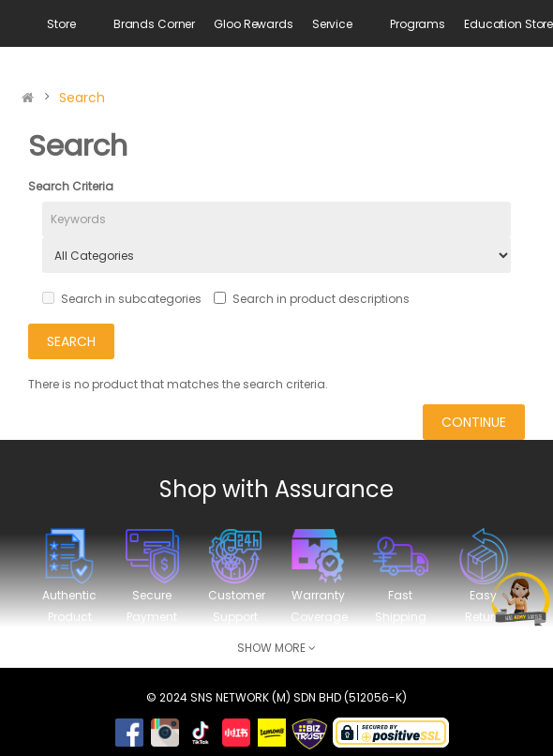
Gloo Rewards (254, 24)
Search (82, 98)
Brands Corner (154, 24)
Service (332, 24)
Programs (418, 24)
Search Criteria (71, 186)
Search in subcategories (122, 299)
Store (61, 24)
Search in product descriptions (312, 299)
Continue (474, 422)
